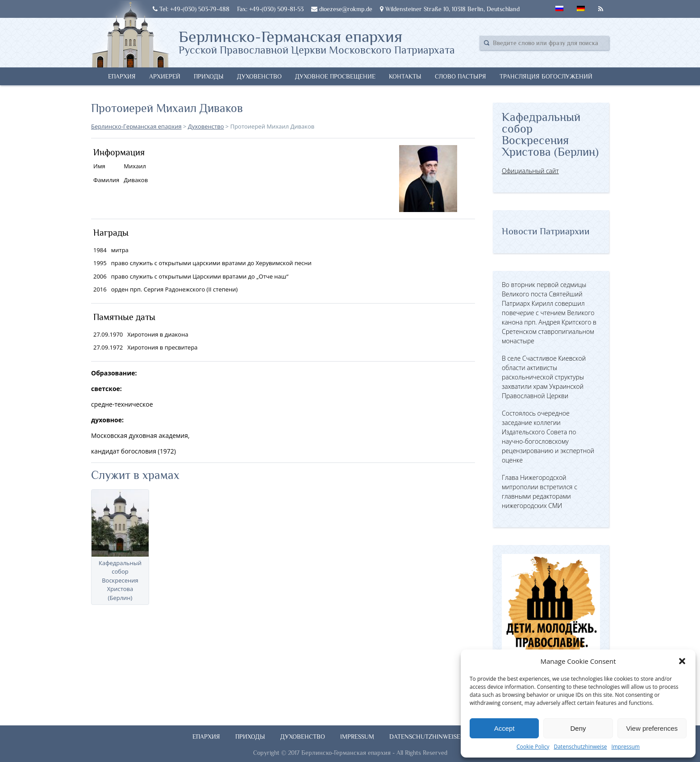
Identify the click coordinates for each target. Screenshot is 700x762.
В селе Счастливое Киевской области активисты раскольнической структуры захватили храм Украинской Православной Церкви (544, 377)
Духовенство (259, 76)
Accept (504, 728)
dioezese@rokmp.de (342, 9)
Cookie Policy (533, 747)
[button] (682, 661)
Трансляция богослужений (546, 76)
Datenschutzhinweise (580, 747)
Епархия (122, 76)
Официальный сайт (530, 171)
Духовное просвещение (335, 76)
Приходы (209, 76)
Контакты (405, 76)
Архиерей (165, 76)
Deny (578, 728)
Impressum (626, 747)
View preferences (652, 728)
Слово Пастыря (460, 76)
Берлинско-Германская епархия (317, 42)
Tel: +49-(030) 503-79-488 (191, 9)
